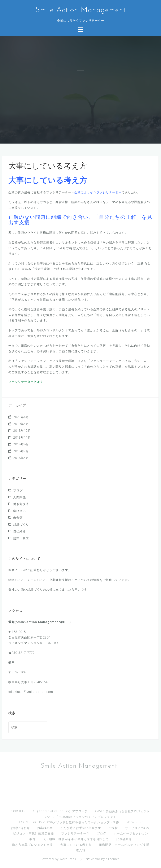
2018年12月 (22, 431)
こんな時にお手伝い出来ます (81, 828)
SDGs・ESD (135, 822)
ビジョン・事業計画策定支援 (33, 833)
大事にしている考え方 (76, 845)
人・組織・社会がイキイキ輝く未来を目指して (76, 839)
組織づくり (21, 524)
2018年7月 (21, 451)
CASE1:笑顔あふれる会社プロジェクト (122, 811)
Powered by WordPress (58, 859)
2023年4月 (21, 417)
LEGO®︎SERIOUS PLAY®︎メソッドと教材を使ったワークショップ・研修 (68, 822)
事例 (32, 839)
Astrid (96, 859)
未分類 (18, 518)
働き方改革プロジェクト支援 (32, 845)
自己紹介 (19, 531)
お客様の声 (45, 828)
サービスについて (138, 828)
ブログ (18, 490)
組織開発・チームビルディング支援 (124, 845)
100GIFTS (18, 811)
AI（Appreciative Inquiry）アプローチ (60, 811)
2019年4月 (21, 424)
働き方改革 (21, 504)
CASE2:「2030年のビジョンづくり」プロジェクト (81, 817)
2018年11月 (22, 437)
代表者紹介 (124, 839)
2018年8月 (21, 444)
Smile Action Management (81, 10)
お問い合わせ (20, 828)
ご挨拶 (113, 828)
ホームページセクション (131, 833)
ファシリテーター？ (75, 833)
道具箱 (81, 850)
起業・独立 (21, 538)
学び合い (19, 511)
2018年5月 (21, 458)
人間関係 (19, 497)
